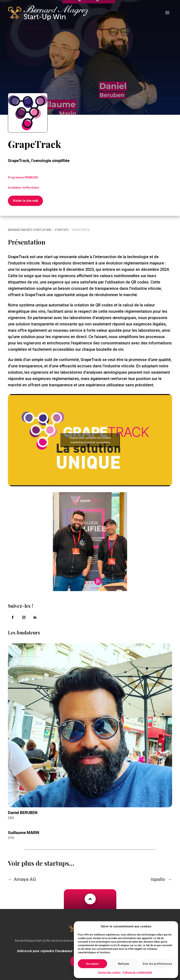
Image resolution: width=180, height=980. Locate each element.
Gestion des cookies (109, 972)
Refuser (124, 964)
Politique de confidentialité (137, 972)
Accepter (92, 964)
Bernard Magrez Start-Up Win (30, 226)
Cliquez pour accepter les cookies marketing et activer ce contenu (90, 436)
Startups (62, 226)
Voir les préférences (157, 964)
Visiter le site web (25, 197)
